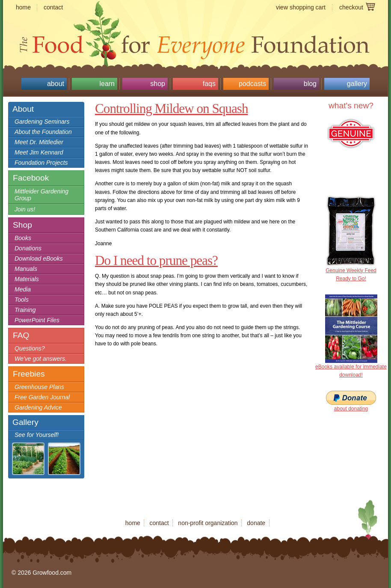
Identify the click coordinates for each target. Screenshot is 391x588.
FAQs (209, 84)
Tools (22, 300)
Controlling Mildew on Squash (172, 108)
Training (25, 310)
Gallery (357, 84)
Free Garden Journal (42, 397)
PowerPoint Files (37, 320)
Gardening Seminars (42, 122)
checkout (351, 7)
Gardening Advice (38, 407)
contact (53, 7)
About (56, 84)
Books (23, 238)
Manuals (26, 269)
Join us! (25, 209)
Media (23, 289)
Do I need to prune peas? (156, 260)
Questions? (30, 348)
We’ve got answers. (41, 359)
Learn (107, 84)
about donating (351, 409)
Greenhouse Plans (39, 387)
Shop (158, 84)
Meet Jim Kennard (39, 152)
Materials (27, 279)
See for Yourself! (37, 435)
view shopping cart (301, 7)
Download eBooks (39, 258)
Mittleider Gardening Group (41, 195)
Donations (28, 248)
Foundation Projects (41, 163)
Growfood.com (195, 28)
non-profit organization (208, 523)
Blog (310, 84)
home (23, 7)
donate (256, 523)
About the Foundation (43, 132)
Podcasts (252, 84)
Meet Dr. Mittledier (39, 142)
